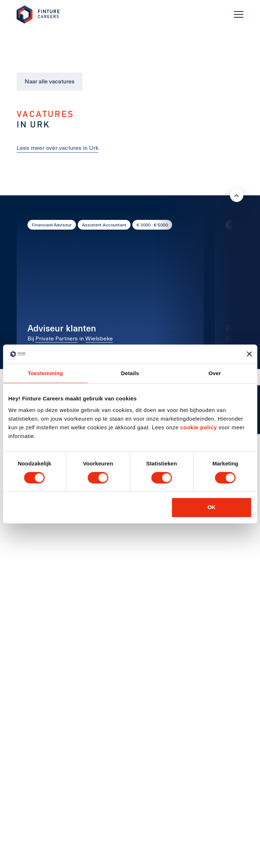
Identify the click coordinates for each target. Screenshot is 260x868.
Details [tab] (130, 373)
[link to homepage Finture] (38, 15)
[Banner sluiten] (249, 354)
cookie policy (198, 427)
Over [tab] (215, 373)
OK (212, 507)
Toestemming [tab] (45, 373)
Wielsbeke (99, 338)
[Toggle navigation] (239, 14)
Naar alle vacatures (50, 81)
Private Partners (57, 338)
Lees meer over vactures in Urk (57, 147)
